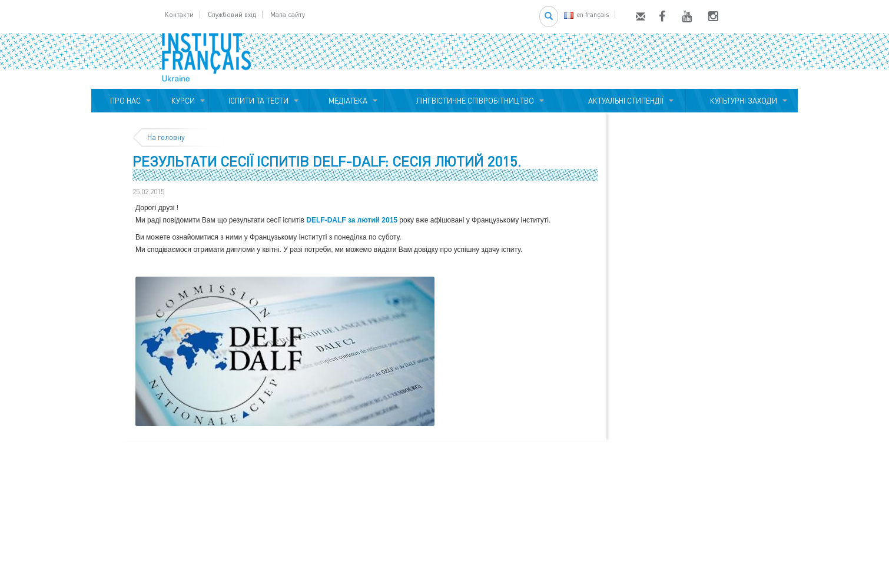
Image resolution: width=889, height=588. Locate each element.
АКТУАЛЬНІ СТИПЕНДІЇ (624, 101)
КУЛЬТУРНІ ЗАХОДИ (742, 101)
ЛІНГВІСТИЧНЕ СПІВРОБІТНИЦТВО (473, 101)
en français (586, 14)
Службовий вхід (232, 14)
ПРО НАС (124, 101)
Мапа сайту (288, 14)
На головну (166, 137)
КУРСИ (183, 101)
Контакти (179, 14)
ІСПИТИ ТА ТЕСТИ (258, 101)
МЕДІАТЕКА (346, 101)
